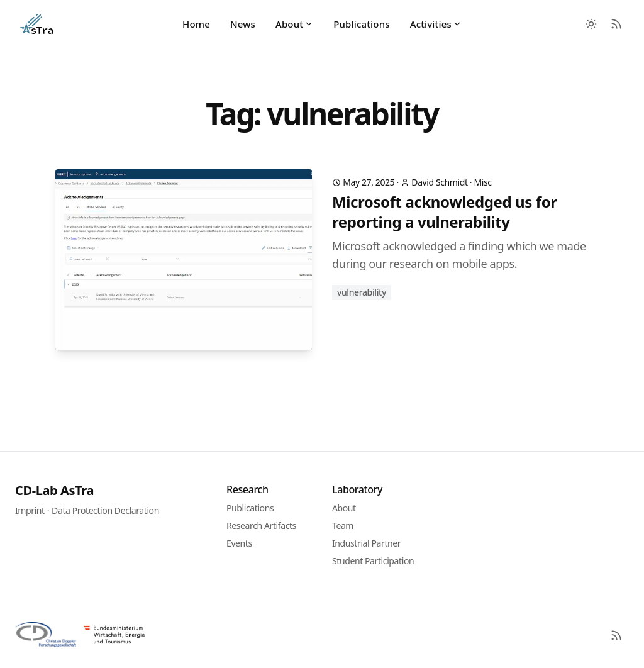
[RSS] (616, 635)
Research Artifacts (261, 526)
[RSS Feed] (616, 24)
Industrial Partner (366, 543)
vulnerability (362, 292)
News (243, 24)
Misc (482, 182)
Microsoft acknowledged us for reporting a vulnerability (445, 212)
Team (343, 526)
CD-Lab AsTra (54, 490)
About (294, 24)
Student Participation (373, 561)
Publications (361, 24)
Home (196, 24)
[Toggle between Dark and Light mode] (591, 24)
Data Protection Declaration (105, 510)
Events (239, 543)
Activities (436, 24)
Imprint (30, 510)
